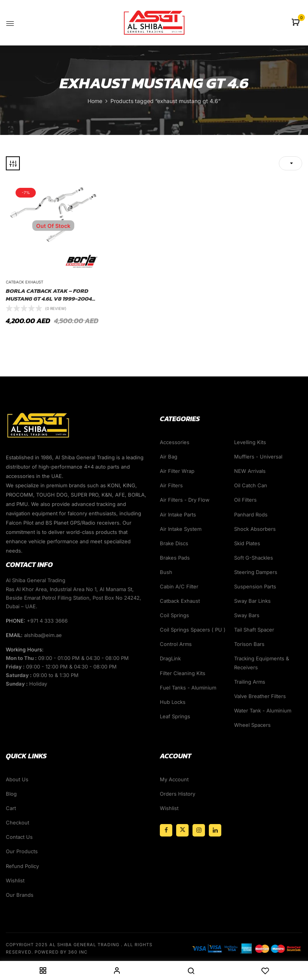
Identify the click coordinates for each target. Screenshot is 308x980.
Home (95, 101)
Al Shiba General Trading (84, 945)
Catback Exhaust (24, 282)
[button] (297, 23)
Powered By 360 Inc (61, 952)
